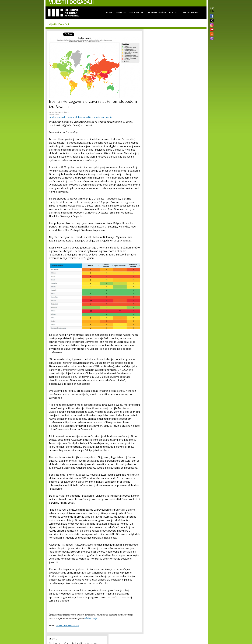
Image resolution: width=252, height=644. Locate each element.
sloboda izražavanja (102, 117)
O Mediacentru (189, 12)
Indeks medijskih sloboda (62, 117)
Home (109, 12)
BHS (212, 8)
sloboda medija (83, 117)
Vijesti (52, 24)
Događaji (64, 24)
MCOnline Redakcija (59, 113)
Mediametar (136, 12)
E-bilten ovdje (91, 618)
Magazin (121, 12)
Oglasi (173, 12)
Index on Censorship (67, 625)
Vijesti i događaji (156, 12)
